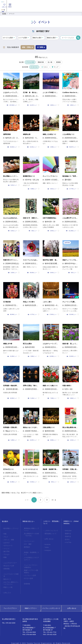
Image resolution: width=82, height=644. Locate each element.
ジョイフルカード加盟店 (10, 573)
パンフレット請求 (29, 573)
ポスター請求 (28, 576)
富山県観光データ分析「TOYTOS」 (31, 534)
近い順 (50, 62)
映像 (5, 556)
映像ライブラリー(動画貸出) (31, 569)
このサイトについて (51, 531)
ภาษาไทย (68, 542)
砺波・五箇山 (28, 47)
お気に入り (7, 589)
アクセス (6, 553)
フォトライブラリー (10, 605)
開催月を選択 (37, 38)
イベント (12, 14)
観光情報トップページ (10, 528)
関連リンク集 (8, 584)
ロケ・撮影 (27, 543)
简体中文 (68, 536)
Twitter (46, 547)
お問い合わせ (49, 539)
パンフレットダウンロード (51, 605)
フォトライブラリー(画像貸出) (31, 564)
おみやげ (6, 542)
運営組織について (50, 533)
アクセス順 (30, 62)
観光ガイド (7, 577)
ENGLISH (68, 531)
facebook (47, 544)
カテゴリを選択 (8, 38)
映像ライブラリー (31, 605)
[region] (41, 9)
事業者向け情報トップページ (31, 529)
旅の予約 (6, 550)
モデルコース (8, 545)
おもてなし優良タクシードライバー (10, 580)
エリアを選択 (23, 38)
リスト (45, 67)
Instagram (47, 549)
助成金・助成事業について (31, 552)
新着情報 (6, 567)
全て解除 (41, 47)
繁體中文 (68, 533)
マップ (55, 67)
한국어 (67, 539)
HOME (4, 14)
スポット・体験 (8, 539)
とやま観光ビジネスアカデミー (31, 557)
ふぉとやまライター (10, 561)
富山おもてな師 (8, 564)
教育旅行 (27, 546)
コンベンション (29, 540)
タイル (34, 67)
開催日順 (41, 62)
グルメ (5, 536)
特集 (5, 534)
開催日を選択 (51, 38)
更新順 (58, 62)
